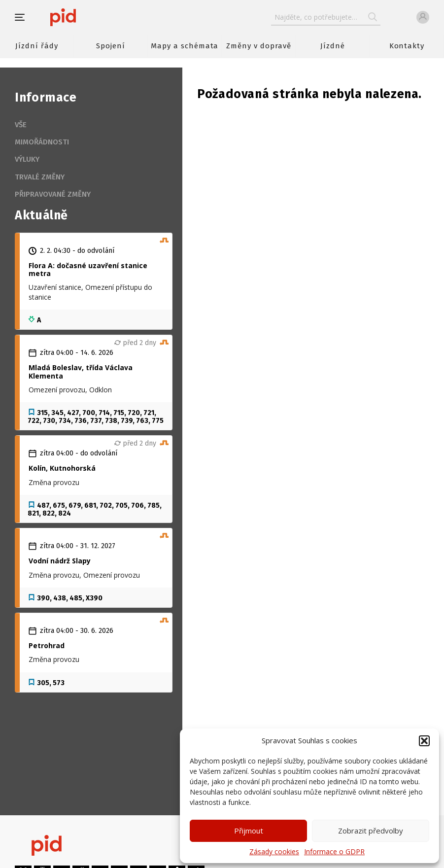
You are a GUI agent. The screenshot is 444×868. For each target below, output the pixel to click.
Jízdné (333, 46)
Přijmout (249, 831)
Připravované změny (53, 194)
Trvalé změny (40, 177)
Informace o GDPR (334, 851)
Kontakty (407, 46)
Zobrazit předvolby (371, 831)
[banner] (92, 17)
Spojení (111, 46)
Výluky (27, 159)
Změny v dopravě (258, 46)
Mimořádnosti (42, 142)
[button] (424, 741)
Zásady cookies (274, 851)
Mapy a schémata (185, 46)
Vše (21, 125)
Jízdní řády (36, 46)
